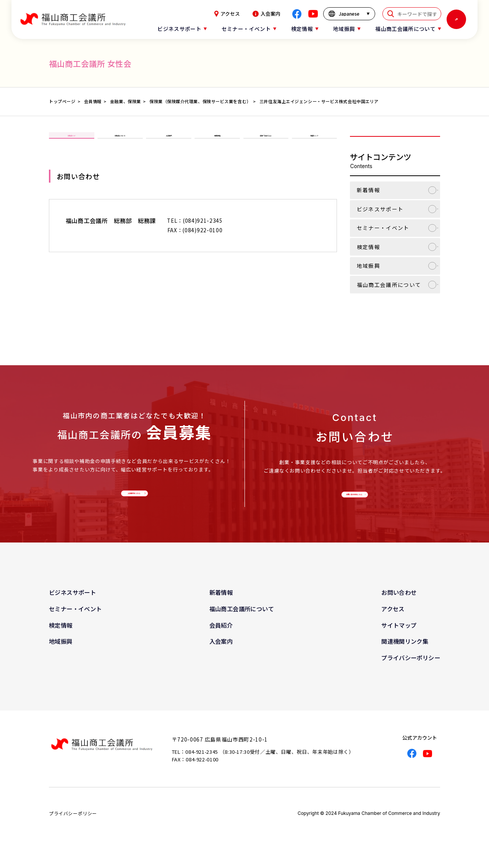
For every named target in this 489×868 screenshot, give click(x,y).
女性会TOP (71, 143)
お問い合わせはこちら (353, 500)
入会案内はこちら (132, 499)
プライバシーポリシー (411, 671)
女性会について (120, 143)
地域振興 (368, 266)
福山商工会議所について (389, 285)
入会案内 (266, 14)
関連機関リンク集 (405, 655)
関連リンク (314, 143)
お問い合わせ (399, 606)
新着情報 (368, 190)
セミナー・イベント (383, 228)
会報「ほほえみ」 (266, 143)
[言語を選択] (349, 14)
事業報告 (217, 143)
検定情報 (368, 247)
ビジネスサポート (380, 209)
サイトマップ (399, 638)
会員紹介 (221, 638)
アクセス (227, 14)
